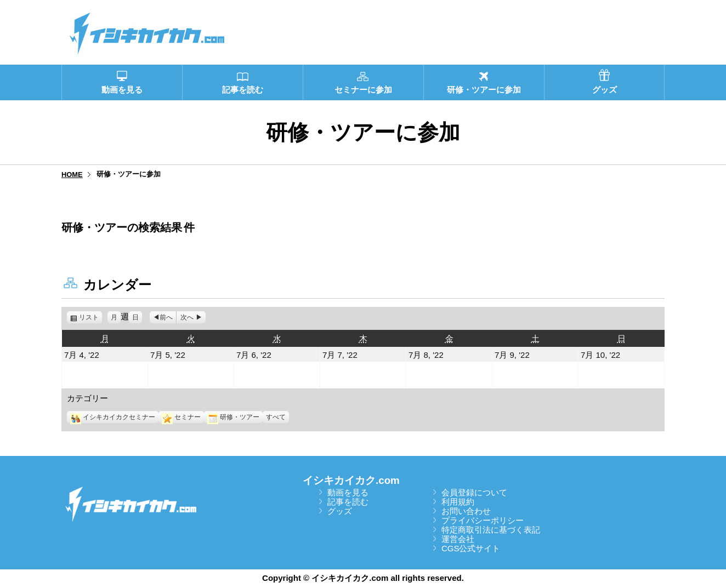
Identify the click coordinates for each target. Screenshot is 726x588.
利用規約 (458, 502)
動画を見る (348, 492)
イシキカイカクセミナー (113, 417)
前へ (166, 317)
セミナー (181, 417)
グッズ (340, 511)
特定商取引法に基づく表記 (491, 530)
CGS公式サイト (471, 548)
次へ (187, 317)
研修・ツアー (233, 417)
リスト (90, 317)
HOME (72, 175)
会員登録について (474, 492)
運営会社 (458, 539)
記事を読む (348, 502)
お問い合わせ (466, 511)
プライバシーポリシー (483, 520)
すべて (276, 417)
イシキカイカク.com (351, 480)
